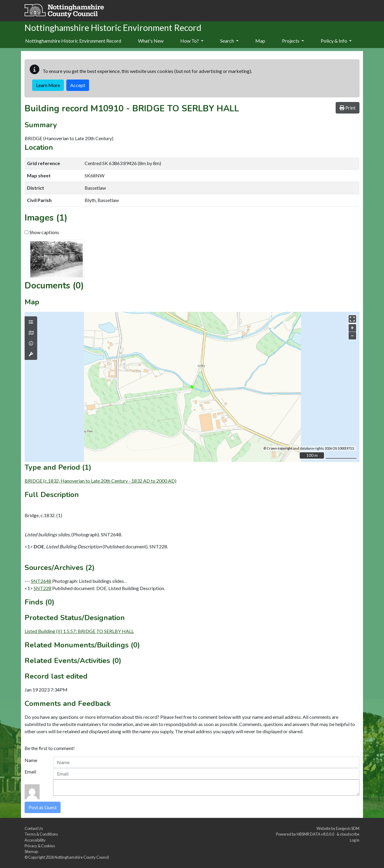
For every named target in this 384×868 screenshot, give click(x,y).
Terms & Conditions (41, 834)
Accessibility (35, 840)
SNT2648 (41, 581)
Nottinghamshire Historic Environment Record (73, 41)
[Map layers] (31, 322)
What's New (151, 41)
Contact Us (34, 828)
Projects (293, 41)
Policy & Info (336, 41)
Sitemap (31, 851)
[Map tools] (31, 354)
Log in (355, 840)
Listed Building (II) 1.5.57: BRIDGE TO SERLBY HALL (79, 631)
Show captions (42, 232)
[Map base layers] (31, 333)
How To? (192, 41)
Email (30, 772)
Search (229, 41)
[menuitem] (151, 41)
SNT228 (42, 588)
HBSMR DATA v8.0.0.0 (316, 834)
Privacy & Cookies (40, 846)
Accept (78, 85)
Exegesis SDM (348, 828)
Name (31, 760)
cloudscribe (350, 834)
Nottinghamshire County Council (82, 857)
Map (260, 41)
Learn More (48, 85)
